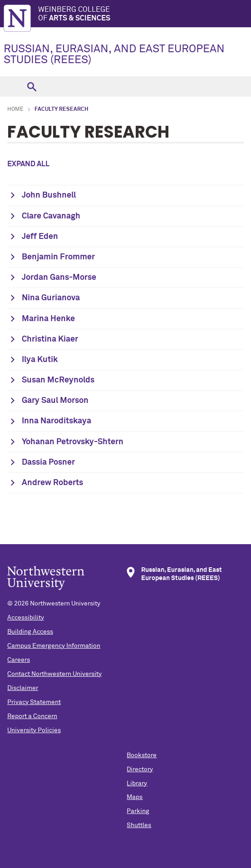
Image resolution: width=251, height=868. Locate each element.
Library (137, 784)
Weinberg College (145, 14)
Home (15, 109)
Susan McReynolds (58, 380)
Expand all (28, 164)
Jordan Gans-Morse (59, 278)
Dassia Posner (48, 462)
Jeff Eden (40, 237)
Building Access (30, 632)
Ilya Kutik (40, 360)
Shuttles (139, 825)
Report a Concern (32, 716)
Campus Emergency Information (54, 646)
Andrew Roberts (52, 483)
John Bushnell (49, 195)
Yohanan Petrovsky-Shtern (73, 442)
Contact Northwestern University (54, 674)
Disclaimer (23, 688)
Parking (138, 811)
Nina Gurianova (51, 298)
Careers (19, 660)
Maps (135, 797)
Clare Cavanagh (51, 216)
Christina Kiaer (50, 339)
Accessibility (26, 618)
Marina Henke (48, 319)
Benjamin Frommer (58, 257)
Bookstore (142, 755)
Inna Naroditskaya (57, 421)
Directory (140, 769)
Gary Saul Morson (55, 401)
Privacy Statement (34, 702)
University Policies (34, 730)
